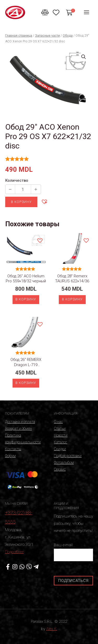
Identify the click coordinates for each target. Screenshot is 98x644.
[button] (44, 201)
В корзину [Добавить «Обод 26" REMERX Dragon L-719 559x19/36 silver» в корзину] (26, 383)
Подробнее (14, 552)
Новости (61, 435)
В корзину (21, 202)
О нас (58, 422)
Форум (10, 456)
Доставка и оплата (20, 422)
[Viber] (29, 567)
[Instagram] (15, 567)
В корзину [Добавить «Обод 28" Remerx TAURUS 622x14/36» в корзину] (72, 299)
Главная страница (19, 36)
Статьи (60, 428)
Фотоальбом (64, 463)
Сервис (60, 469)
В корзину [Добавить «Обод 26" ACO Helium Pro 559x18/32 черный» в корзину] (26, 299)
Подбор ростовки (68, 456)
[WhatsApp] (22, 567)
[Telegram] (36, 567)
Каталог (60, 442)
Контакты (13, 449)
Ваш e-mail (73, 552)
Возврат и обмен (18, 428)
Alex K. (52, 629)
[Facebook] (8, 567)
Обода (68, 36)
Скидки (60, 449)
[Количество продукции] (23, 189)
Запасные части (47, 36)
